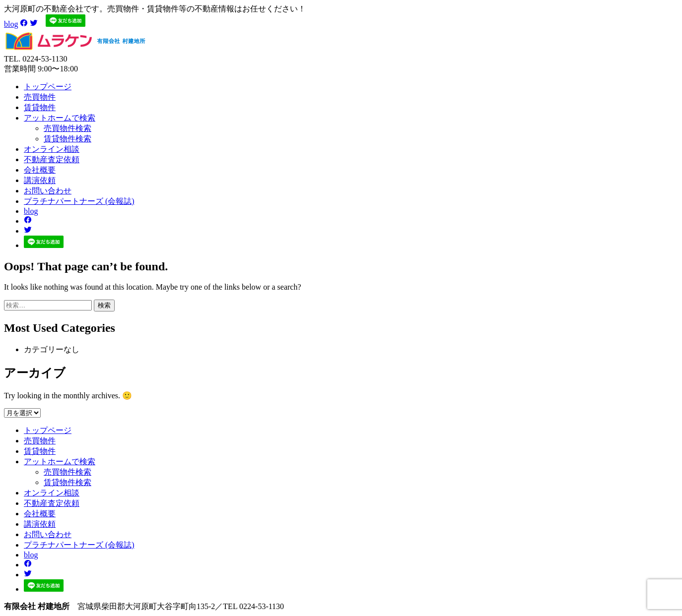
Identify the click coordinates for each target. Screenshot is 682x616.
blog (11, 24)
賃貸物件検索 (68, 139)
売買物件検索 (68, 128)
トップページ (48, 87)
